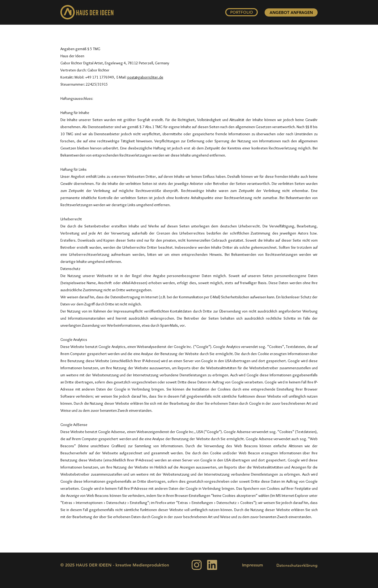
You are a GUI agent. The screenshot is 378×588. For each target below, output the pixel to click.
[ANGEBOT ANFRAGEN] (291, 12)
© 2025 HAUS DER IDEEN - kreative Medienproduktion (115, 565)
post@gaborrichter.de (145, 77)
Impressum (253, 565)
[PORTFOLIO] (241, 12)
